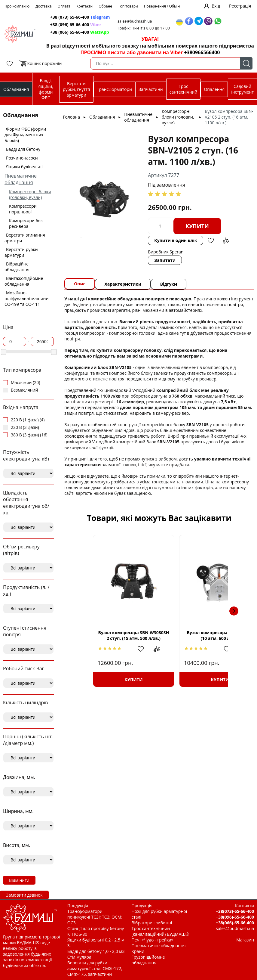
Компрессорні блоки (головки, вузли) (30, 194)
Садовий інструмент (242, 89)
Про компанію (17, 6)
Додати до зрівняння (226, 240)
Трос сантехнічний (184, 89)
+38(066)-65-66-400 (235, 923)
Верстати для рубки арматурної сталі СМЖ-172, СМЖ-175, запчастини (95, 968)
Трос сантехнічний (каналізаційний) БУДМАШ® (161, 931)
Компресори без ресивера (26, 223)
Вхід (216, 6)
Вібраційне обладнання (17, 267)
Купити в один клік (176, 240)
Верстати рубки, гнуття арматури (76, 89)
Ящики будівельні (24, 167)
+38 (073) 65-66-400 (81, 17)
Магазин (245, 940)
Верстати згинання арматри (25, 238)
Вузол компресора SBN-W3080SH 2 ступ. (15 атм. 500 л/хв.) (117, 636)
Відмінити (19, 880)
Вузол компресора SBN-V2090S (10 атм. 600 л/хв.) (202, 635)
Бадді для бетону (23, 149)
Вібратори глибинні (152, 923)
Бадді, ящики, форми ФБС (46, 89)
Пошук (246, 63)
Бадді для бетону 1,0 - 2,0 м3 (96, 951)
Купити (197, 226)
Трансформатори (114, 89)
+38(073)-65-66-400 (235, 911)
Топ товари (128, 6)
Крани (138, 951)
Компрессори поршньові (23, 209)
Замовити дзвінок (24, 895)
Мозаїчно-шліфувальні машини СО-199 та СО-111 (26, 298)
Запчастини (151, 89)
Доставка (43, 6)
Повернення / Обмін (162, 6)
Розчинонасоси (22, 158)
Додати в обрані (211, 240)
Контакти (84, 6)
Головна (71, 117)
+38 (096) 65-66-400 (76, 25)
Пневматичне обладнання (21, 179)
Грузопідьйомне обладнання (148, 960)
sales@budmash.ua (137, 21)
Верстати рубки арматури (21, 252)
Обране (105, 6)
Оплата (64, 6)
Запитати (165, 260)
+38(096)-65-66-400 (235, 917)
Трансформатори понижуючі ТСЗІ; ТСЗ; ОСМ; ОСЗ (95, 917)
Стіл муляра (79, 957)
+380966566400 (202, 52)
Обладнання (16, 89)
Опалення (214, 89)
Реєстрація (240, 6)
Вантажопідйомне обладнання (24, 281)
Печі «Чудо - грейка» (153, 940)
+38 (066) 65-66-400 (80, 32)
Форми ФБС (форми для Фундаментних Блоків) (25, 135)
